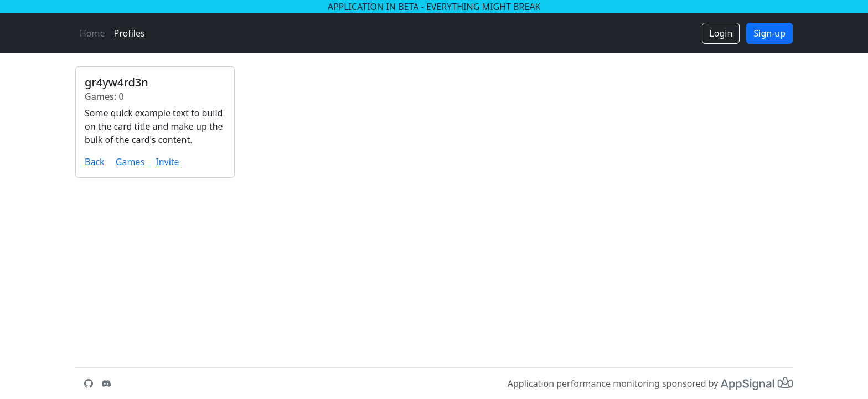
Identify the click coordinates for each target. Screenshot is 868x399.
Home (92, 33)
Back (95, 162)
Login (721, 33)
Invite (167, 162)
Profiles (130, 33)
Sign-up (769, 33)
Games (130, 162)
